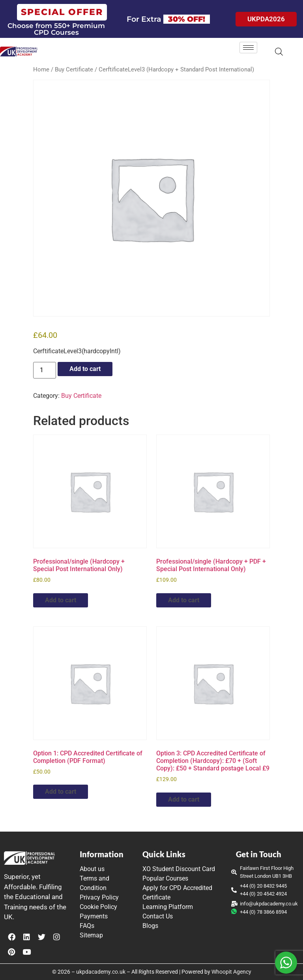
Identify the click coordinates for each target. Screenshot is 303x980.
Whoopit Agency (231, 972)
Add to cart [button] (61, 600)
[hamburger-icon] (248, 48)
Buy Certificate (74, 69)
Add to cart (85, 369)
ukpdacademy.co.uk (101, 972)
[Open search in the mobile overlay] (279, 52)
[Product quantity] (45, 370)
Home (41, 69)
